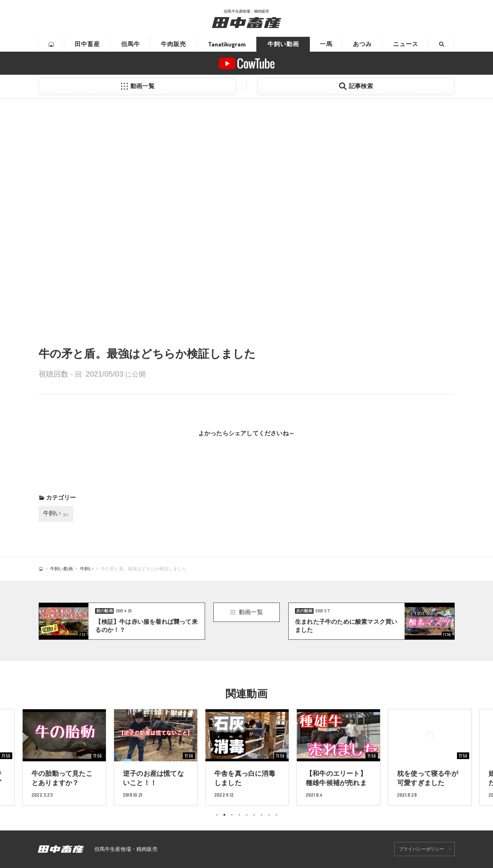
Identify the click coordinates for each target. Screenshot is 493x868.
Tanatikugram (227, 44)
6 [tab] (254, 815)
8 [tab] (269, 815)
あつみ (362, 44)
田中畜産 (87, 44)
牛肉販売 (173, 44)
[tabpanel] (247, 757)
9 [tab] (276, 815)
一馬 (326, 44)
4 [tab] (239, 815)
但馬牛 (131, 44)
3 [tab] (232, 815)
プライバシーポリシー (422, 849)
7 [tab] (262, 815)
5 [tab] (247, 815)
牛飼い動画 (283, 44)
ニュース (406, 44)
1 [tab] (217, 815)
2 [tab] (224, 815)
